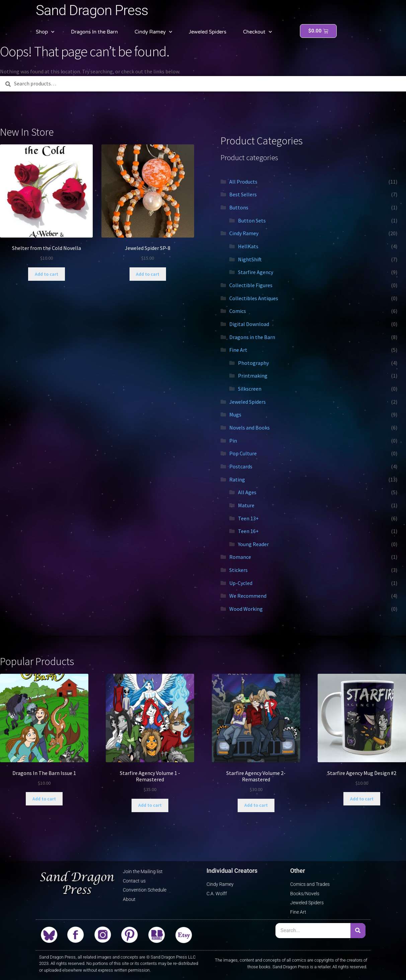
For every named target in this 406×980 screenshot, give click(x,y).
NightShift (250, 259)
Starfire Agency (256, 272)
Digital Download (249, 324)
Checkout (257, 32)
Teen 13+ (248, 518)
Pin (233, 441)
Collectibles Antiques (254, 298)
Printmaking (253, 376)
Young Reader (253, 544)
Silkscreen (250, 389)
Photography (253, 363)
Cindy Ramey (153, 32)
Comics (238, 311)
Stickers (238, 570)
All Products (243, 182)
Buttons (239, 207)
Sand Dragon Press (92, 10)
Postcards (241, 466)
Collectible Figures (251, 285)
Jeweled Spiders (208, 32)
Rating (237, 479)
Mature (246, 505)
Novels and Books (250, 428)
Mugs (235, 414)
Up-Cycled (241, 583)
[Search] (358, 931)
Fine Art (238, 350)
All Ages (247, 492)
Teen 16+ (248, 531)
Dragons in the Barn (252, 337)
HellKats (248, 246)
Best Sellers (243, 194)
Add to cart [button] (47, 274)
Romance (240, 557)
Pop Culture (243, 453)
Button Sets (252, 220)
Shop (45, 32)
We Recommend (248, 596)
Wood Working (246, 609)
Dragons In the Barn (94, 32)
